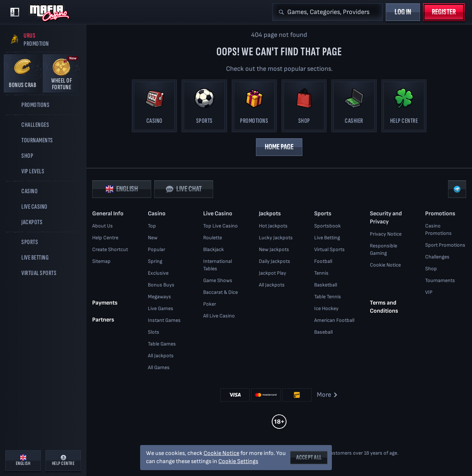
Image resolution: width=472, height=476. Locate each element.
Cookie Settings (238, 462)
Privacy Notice (386, 234)
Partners (103, 320)
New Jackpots (274, 249)
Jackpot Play (273, 273)
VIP (429, 292)
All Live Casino (219, 316)
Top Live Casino (221, 226)
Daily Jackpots (275, 261)
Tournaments (440, 280)
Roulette (213, 238)
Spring (155, 261)
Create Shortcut (110, 249)
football (323, 261)
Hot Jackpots (273, 226)
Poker (210, 304)
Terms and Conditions (384, 307)
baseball (323, 332)
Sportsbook (327, 226)
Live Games (161, 308)
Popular (157, 249)
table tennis (328, 297)
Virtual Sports (329, 249)
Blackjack (214, 249)
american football (334, 320)
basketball (326, 285)
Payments (105, 303)
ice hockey (326, 308)
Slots (154, 332)
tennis (321, 273)
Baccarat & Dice (221, 292)
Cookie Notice (385, 265)
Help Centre (105, 238)
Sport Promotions (445, 245)
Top (152, 226)
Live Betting (327, 238)
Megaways (159, 297)
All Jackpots (161, 356)
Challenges (437, 257)
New (153, 238)
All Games (159, 367)
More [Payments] (328, 395)
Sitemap (101, 261)
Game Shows (218, 280)
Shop (431, 269)
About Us (103, 226)
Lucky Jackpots (276, 238)
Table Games (162, 344)
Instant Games (164, 320)
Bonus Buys (161, 285)
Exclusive (158, 273)
